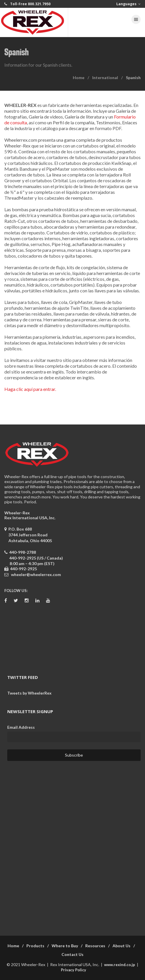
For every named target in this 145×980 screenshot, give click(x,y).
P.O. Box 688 (28, 535)
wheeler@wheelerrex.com (36, 574)
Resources (95, 946)
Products (35, 946)
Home (79, 78)
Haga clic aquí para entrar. (30, 389)
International (105, 78)
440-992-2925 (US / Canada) (36, 558)
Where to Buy (65, 946)
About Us (122, 946)
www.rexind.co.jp (120, 965)
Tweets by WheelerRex (29, 693)
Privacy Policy (74, 970)
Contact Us (72, 954)
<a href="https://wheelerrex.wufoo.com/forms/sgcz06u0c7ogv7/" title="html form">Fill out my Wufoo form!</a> (72, 845)
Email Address (21, 727)
